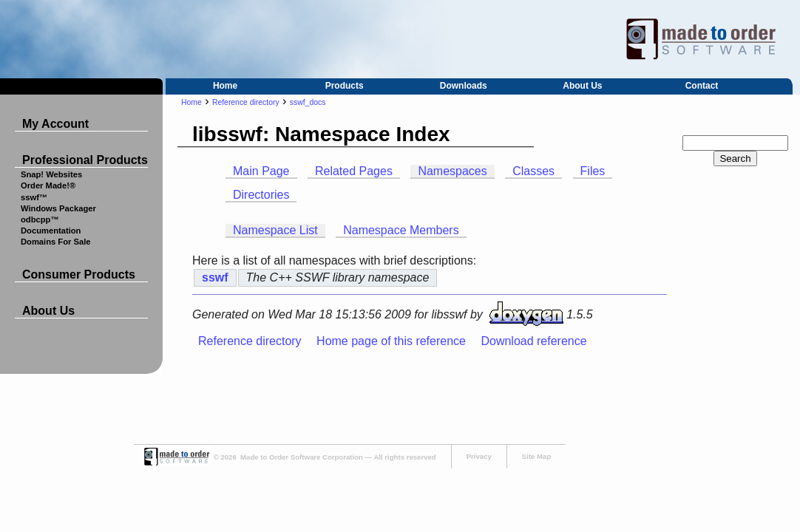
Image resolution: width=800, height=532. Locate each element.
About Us (582, 86)
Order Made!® (48, 185)
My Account (55, 124)
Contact (702, 86)
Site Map (536, 456)
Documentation (51, 231)
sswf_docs (308, 102)
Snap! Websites (51, 174)
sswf (215, 277)
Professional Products (85, 160)
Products (345, 86)
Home (225, 86)
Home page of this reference (391, 341)
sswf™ (34, 197)
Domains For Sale (56, 242)
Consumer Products (79, 274)
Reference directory (246, 102)
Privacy (479, 456)
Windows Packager (58, 208)
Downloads (464, 86)
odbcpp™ (40, 219)
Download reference (533, 341)
